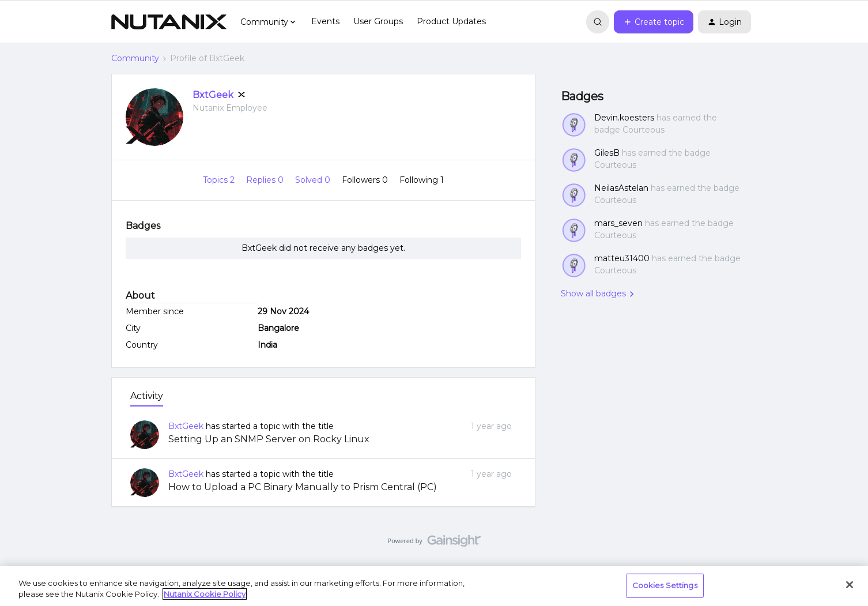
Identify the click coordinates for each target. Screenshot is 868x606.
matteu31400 (622, 258)
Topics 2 (220, 180)
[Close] (850, 585)
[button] (654, 22)
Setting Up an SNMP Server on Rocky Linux (269, 439)
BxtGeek (213, 95)
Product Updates (451, 21)
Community (135, 58)
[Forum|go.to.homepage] (169, 22)
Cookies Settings (665, 585)
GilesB (607, 153)
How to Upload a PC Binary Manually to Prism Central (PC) (303, 487)
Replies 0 (266, 180)
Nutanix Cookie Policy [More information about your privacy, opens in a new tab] (205, 594)
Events (325, 21)
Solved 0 (314, 180)
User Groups (378, 21)
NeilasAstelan (621, 188)
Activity (147, 396)
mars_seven (618, 223)
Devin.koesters (624, 118)
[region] (434, 586)
